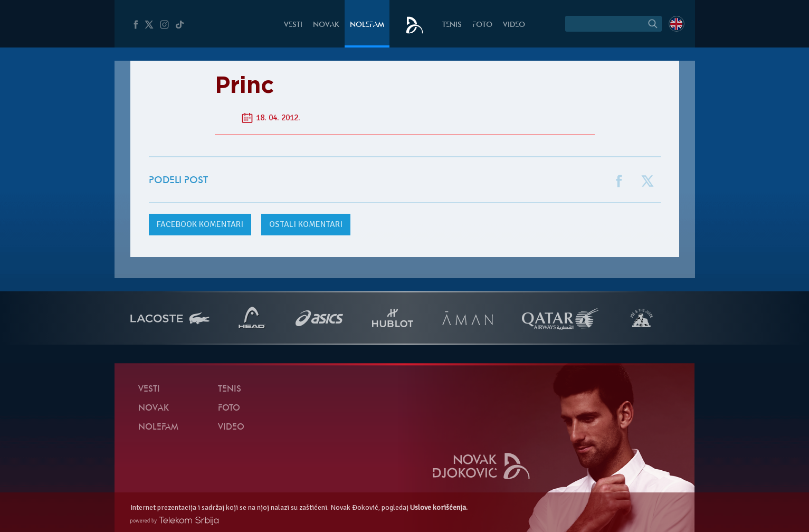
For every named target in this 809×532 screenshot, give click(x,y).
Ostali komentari (306, 224)
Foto (482, 25)
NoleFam (367, 25)
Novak (326, 25)
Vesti (293, 25)
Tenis (452, 25)
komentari (200, 224)
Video (514, 25)
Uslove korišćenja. (439, 507)
